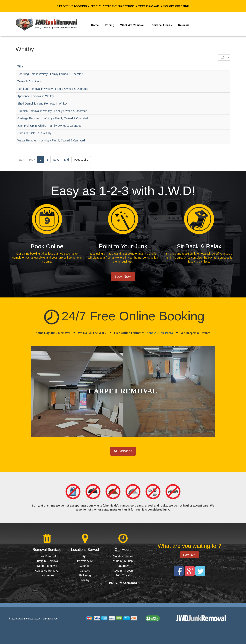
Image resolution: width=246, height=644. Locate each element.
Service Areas (162, 25)
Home (95, 25)
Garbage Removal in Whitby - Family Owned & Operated (53, 118)
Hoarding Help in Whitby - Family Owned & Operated (50, 74)
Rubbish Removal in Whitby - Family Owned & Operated (52, 111)
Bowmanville (85, 561)
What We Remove (133, 25)
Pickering (85, 575)
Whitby (85, 580)
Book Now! (123, 277)
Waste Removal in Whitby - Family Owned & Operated (51, 140)
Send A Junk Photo (160, 333)
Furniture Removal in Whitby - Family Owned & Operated (53, 89)
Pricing (109, 25)
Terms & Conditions (29, 81)
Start (21, 160)
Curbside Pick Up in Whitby (34, 133)
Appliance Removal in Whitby (36, 96)
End (66, 160)
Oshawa (85, 571)
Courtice (85, 566)
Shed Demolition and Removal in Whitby (42, 104)
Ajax (85, 556)
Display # (218, 54)
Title (20, 66)
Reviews (184, 25)
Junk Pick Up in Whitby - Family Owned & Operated (49, 126)
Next (56, 160)
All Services (123, 451)
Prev (32, 160)
